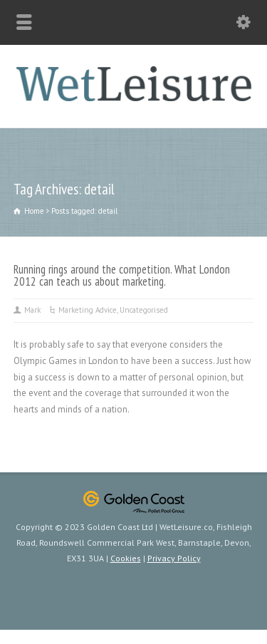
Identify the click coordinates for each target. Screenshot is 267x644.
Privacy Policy (174, 558)
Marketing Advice (88, 310)
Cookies (126, 558)
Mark (32, 310)
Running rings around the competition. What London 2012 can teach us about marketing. (122, 275)
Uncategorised (144, 310)
